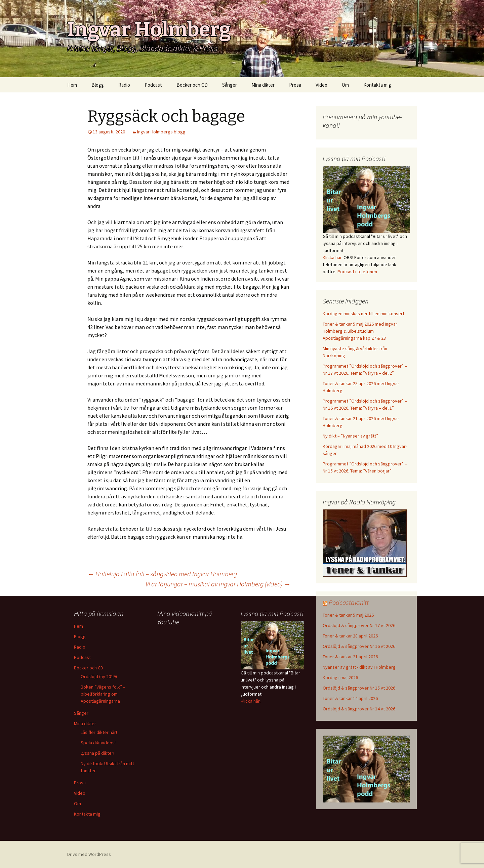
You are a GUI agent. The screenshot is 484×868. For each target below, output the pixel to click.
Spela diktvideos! (98, 743)
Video (321, 85)
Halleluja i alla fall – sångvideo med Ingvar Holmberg (162, 574)
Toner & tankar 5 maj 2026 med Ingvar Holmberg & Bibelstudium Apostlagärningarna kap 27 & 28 (360, 331)
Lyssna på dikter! (97, 753)
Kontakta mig (377, 85)
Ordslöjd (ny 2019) (99, 676)
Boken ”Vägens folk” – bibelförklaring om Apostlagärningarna (103, 694)
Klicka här (332, 257)
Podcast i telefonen (357, 272)
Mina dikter (263, 85)
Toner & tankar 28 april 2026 (350, 636)
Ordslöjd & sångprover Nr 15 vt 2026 (359, 688)
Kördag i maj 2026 (340, 677)
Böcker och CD (192, 85)
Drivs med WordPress (89, 854)
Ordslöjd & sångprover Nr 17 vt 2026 (359, 625)
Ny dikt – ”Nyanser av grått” (350, 436)
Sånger (230, 85)
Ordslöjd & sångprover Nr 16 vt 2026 (359, 646)
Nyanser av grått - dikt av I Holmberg (359, 667)
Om (345, 85)
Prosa (295, 85)
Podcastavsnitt (349, 602)
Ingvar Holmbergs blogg (161, 132)
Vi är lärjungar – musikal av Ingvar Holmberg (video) (218, 584)
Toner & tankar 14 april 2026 (350, 698)
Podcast (153, 85)
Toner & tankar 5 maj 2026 (348, 615)
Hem (72, 85)
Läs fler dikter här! (99, 732)
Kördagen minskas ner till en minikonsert (364, 314)
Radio (124, 85)
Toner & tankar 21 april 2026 (350, 657)
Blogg (98, 85)
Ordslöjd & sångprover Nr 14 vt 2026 (359, 709)
